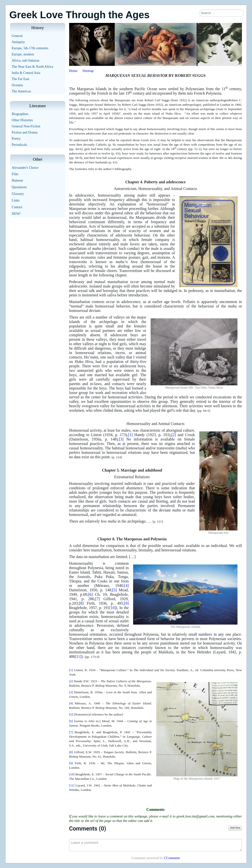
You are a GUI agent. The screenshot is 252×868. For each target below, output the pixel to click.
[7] (98, 599)
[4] (126, 586)
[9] (126, 603)
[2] (174, 435)
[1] (130, 435)
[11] (78, 656)
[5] (115, 590)
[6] (90, 594)
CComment (172, 858)
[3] (121, 439)
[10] (113, 608)
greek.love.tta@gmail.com (195, 816)
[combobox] (221, 13)
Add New (235, 828)
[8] (81, 603)
